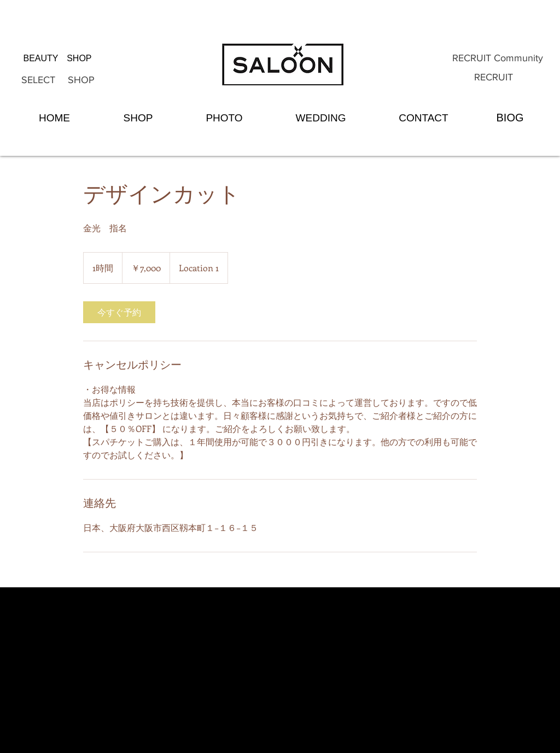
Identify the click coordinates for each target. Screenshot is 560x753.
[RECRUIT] (494, 78)
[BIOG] (510, 118)
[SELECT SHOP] (58, 80)
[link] (119, 312)
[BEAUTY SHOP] (57, 59)
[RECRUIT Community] (497, 59)
